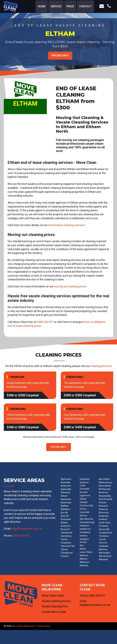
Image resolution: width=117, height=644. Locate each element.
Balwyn (64, 496)
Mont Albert (104, 479)
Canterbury (66, 536)
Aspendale (66, 489)
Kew (82, 545)
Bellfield (65, 506)
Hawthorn (84, 526)
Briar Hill (65, 516)
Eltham (83, 499)
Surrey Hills (104, 529)
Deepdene (85, 479)
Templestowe (105, 533)
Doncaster (85, 489)
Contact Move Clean (54, 612)
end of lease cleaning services (67, 225)
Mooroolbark (105, 486)
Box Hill (64, 513)
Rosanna (103, 519)
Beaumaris (66, 503)
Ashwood (65, 492)
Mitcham (84, 565)
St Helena (103, 526)
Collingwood (67, 553)
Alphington (66, 479)
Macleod (84, 555)
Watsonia (103, 559)
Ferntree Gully (86, 506)
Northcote (104, 492)
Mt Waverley (105, 489)
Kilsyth (83, 549)
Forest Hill (84, 512)
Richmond (104, 513)
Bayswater (66, 499)
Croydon (65, 556)
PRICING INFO (60, 55)
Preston (103, 503)
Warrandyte (104, 553)
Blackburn (66, 509)
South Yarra (105, 523)
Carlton (64, 539)
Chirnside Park (68, 546)
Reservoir (103, 509)
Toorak (102, 539)
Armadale (66, 482)
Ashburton (66, 486)
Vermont (103, 543)
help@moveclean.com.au (27, 529)
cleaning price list (101, 366)
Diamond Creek (84, 484)
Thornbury (104, 536)
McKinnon (84, 562)
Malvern (84, 559)
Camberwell (67, 533)
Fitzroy (83, 509)
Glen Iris (83, 516)
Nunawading (105, 496)
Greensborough (87, 522)
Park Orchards (106, 499)
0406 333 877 (45, 322)
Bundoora (65, 526)
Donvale (84, 492)
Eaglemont (85, 496)
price (70, 6)
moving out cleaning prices (70, 286)
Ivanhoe (84, 536)
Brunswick (66, 519)
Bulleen (64, 523)
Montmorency (106, 482)
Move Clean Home (53, 596)
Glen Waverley (87, 519)
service (56, 6)
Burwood (65, 529)
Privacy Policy (43, 626)
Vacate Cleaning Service (56, 601)
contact (86, 6)
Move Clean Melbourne (23, 626)
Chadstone (66, 543)
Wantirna (103, 549)
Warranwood (105, 556)
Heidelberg (85, 532)
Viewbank (103, 546)
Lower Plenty (86, 552)
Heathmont (85, 529)
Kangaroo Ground (84, 541)
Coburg (64, 549)
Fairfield (84, 502)
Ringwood (104, 516)
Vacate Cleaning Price (55, 606)
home (42, 6)
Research (103, 506)
